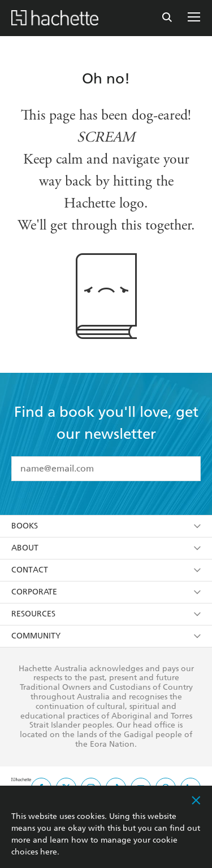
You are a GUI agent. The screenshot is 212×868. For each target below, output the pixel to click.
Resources (106, 614)
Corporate (106, 592)
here (49, 852)
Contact (106, 570)
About (106, 548)
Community (106, 636)
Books (106, 526)
